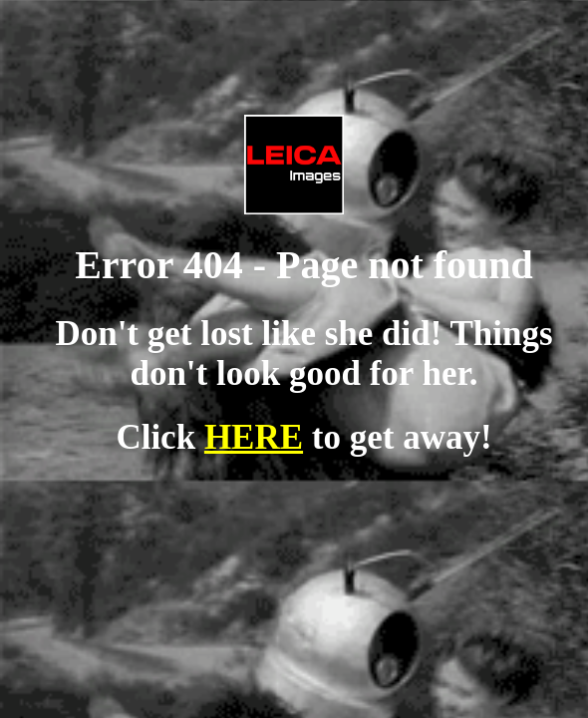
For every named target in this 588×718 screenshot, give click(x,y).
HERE (254, 437)
